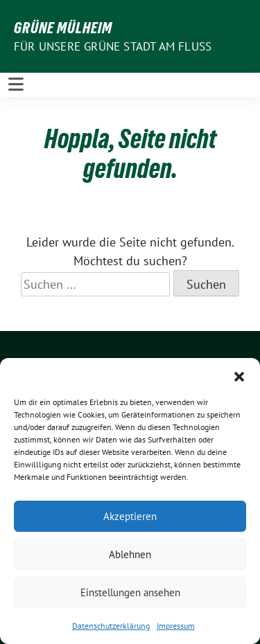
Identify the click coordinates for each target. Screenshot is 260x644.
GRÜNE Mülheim (63, 28)
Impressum (176, 626)
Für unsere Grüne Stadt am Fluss (113, 46)
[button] (239, 375)
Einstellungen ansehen (130, 592)
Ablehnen (130, 554)
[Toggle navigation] (16, 84)
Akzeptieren (130, 516)
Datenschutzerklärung (111, 626)
